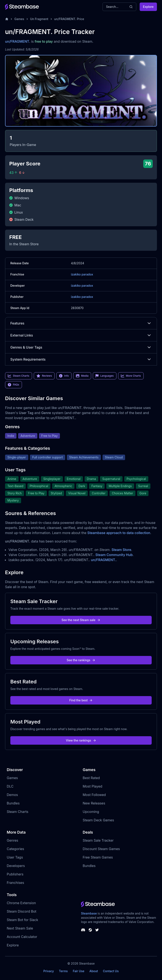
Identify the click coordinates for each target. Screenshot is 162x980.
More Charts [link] (131, 376)
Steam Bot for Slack (22, 920)
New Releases (94, 803)
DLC (10, 786)
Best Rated (91, 778)
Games (19, 19)
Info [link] (64, 376)
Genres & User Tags (81, 347)
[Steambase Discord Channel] (83, 930)
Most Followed (94, 795)
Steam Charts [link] (19, 376)
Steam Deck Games (98, 820)
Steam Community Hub (114, 555)
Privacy (49, 971)
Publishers (15, 874)
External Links (81, 335)
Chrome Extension (21, 903)
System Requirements (81, 359)
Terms (63, 971)
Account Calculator (22, 937)
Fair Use (79, 971)
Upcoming (91, 812)
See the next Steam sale (81, 620)
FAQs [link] (13, 385)
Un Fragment (39, 19)
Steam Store (121, 550)
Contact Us (111, 971)
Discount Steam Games (101, 849)
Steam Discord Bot (22, 911)
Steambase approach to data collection (119, 533)
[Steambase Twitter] (97, 930)
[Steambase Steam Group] (90, 930)
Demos (12, 795)
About (94, 971)
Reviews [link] (44, 376)
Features (81, 323)
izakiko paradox (82, 274)
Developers (16, 866)
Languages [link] (105, 376)
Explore (148, 7)
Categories (15, 849)
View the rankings (81, 740)
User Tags (15, 857)
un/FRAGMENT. (18, 41)
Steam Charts (18, 812)
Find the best (81, 700)
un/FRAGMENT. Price (69, 19)
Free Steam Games (98, 857)
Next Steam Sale (20, 928)
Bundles (13, 803)
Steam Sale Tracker (98, 840)
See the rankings (81, 660)
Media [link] (82, 376)
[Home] (7, 19)
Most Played (92, 786)
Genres (12, 840)
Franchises (15, 883)
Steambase (89, 913)
